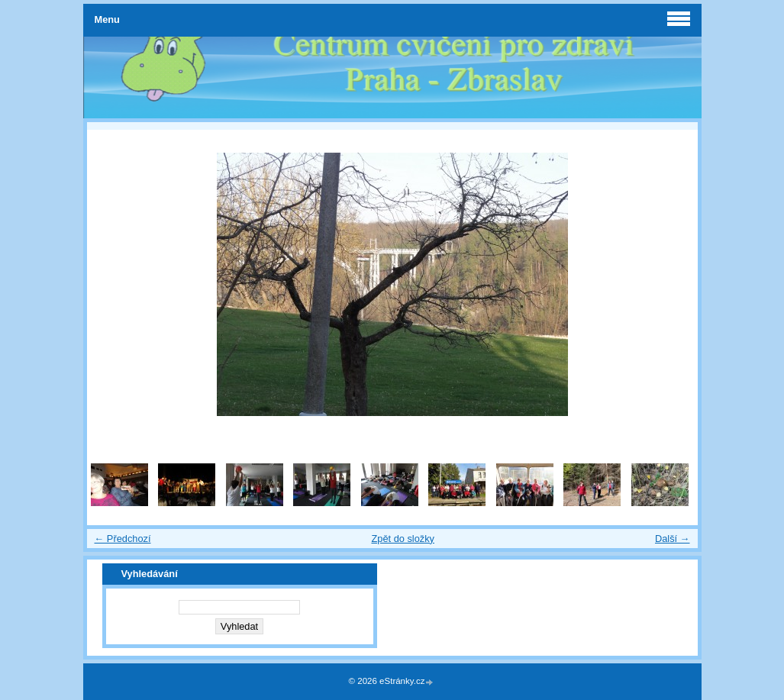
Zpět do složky (403, 539)
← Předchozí (123, 539)
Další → (673, 539)
